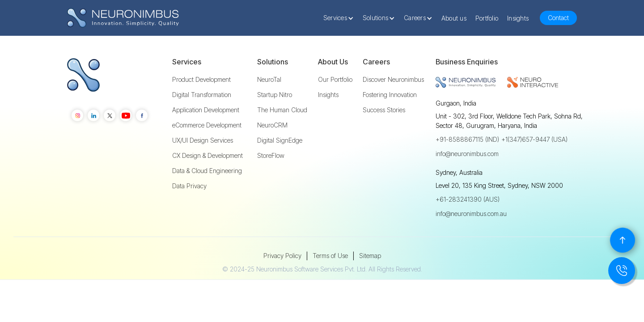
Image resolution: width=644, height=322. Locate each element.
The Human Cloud (282, 110)
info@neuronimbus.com (467, 154)
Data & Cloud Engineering (207, 171)
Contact (558, 18)
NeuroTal (269, 80)
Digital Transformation (202, 95)
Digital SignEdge (280, 140)
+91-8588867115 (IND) (467, 139)
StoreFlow (271, 156)
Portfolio (487, 18)
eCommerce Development (207, 125)
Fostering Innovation (390, 95)
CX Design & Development (208, 156)
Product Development (201, 80)
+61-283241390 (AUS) (468, 199)
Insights (518, 18)
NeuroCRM (272, 125)
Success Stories (384, 110)
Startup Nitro (275, 95)
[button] (341, 18)
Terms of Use (330, 256)
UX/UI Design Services (203, 140)
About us (454, 18)
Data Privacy (189, 186)
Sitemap (370, 256)
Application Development (206, 110)
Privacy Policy (282, 256)
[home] (123, 18)
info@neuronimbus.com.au (471, 214)
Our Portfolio (335, 80)
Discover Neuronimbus (393, 80)
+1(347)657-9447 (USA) (534, 139)
